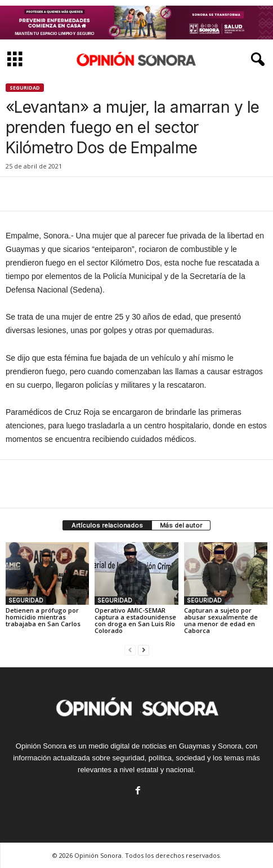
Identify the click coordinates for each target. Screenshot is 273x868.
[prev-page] (130, 650)
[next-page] (144, 650)
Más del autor (181, 525)
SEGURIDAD (25, 88)
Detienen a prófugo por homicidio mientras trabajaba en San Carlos (43, 617)
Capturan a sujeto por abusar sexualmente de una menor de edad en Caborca (221, 620)
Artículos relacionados (107, 525)
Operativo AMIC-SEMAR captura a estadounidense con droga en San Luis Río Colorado (135, 620)
